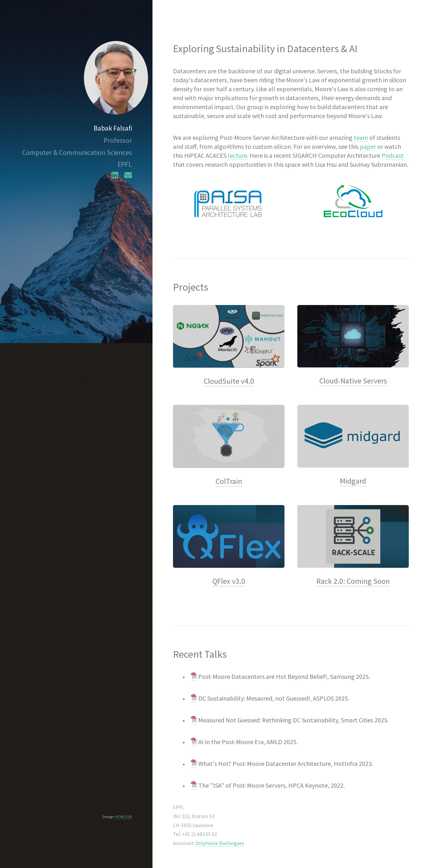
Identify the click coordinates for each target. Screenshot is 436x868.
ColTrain (229, 481)
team (361, 137)
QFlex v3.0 (229, 581)
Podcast (393, 155)
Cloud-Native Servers (353, 381)
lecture (237, 155)
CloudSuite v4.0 (229, 381)
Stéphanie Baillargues (220, 843)
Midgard (353, 481)
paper (368, 146)
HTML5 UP (124, 817)
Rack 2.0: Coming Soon (353, 581)
